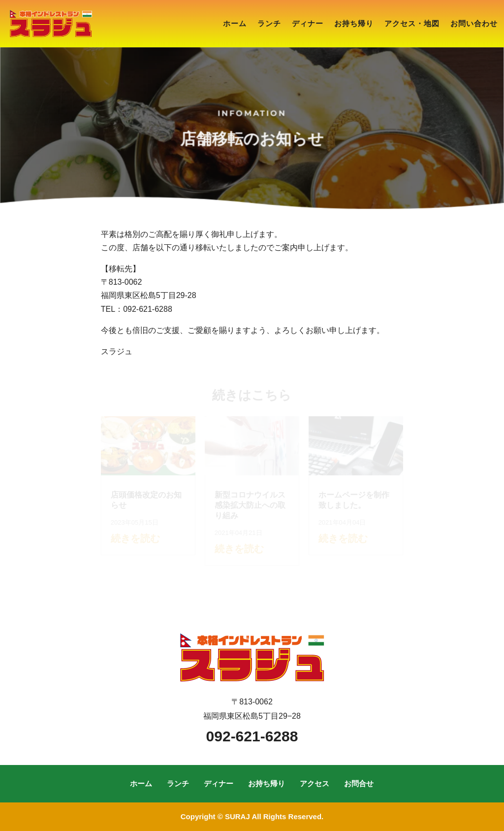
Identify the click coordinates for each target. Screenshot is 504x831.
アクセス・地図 (412, 23)
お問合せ (359, 783)
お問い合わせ (474, 23)
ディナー (308, 23)
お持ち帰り (354, 23)
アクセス (315, 783)
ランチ (269, 23)
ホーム (235, 23)
